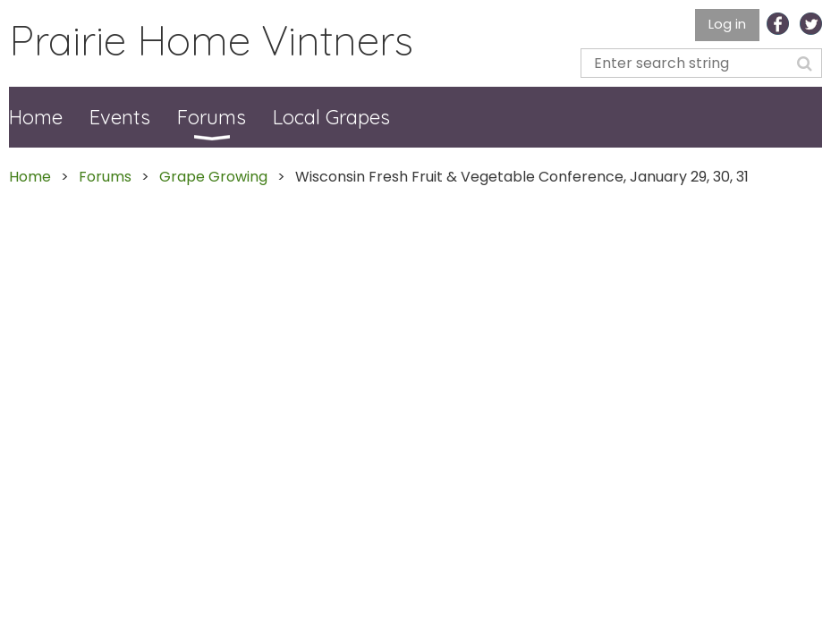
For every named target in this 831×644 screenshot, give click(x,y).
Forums (105, 177)
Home (30, 177)
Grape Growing (213, 177)
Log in (727, 24)
